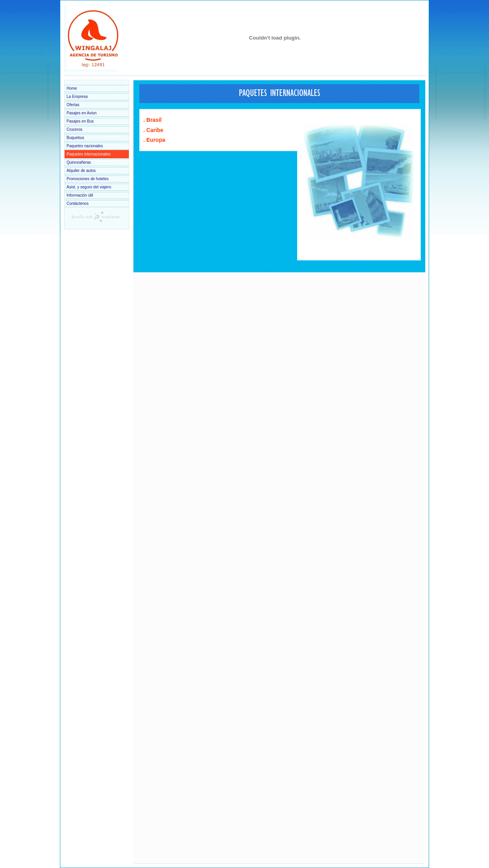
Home (72, 88)
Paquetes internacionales (88, 154)
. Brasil (152, 120)
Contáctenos (78, 203)
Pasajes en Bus (80, 121)
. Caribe (153, 130)
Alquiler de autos (81, 171)
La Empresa (77, 97)
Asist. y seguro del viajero (89, 187)
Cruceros (75, 129)
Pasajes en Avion (82, 113)
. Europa (154, 140)
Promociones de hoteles (88, 179)
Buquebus (75, 138)
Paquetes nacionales (85, 146)
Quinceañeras (79, 162)
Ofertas (73, 105)
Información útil (80, 195)
